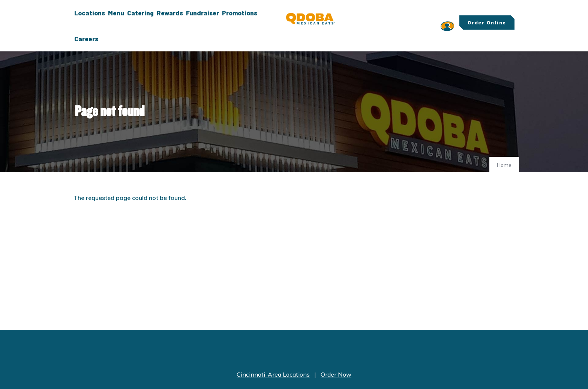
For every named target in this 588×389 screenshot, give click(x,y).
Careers (86, 39)
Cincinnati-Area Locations (273, 374)
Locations (90, 13)
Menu (116, 13)
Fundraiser (202, 13)
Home (504, 165)
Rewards (170, 13)
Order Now (336, 374)
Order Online (487, 23)
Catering (140, 13)
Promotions (240, 13)
